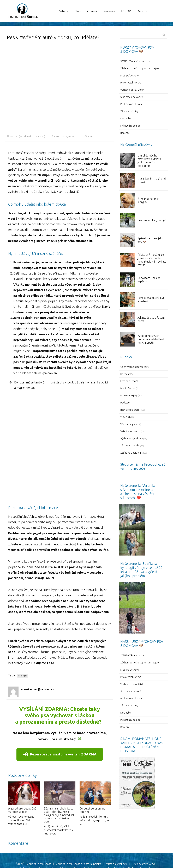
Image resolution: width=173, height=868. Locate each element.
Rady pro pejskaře (130, 410)
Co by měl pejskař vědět (133, 367)
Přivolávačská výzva (131, 83)
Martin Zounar (128, 388)
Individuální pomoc (130, 126)
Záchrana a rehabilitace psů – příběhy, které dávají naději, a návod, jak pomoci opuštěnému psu (59, 790)
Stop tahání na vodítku (132, 97)
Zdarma (92, 11)
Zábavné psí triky (129, 111)
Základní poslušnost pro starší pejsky (140, 68)
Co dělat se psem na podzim (92, 785)
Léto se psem (128, 381)
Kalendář (125, 374)
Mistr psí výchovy (130, 76)
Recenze (109, 11)
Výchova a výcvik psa (132, 439)
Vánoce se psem (129, 424)
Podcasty (125, 403)
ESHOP (126, 11)
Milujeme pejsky (129, 395)
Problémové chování (131, 104)
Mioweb (102, 860)
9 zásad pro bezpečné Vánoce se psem (22, 785)
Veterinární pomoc (130, 431)
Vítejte (64, 11)
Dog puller (126, 119)
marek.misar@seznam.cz (65, 136)
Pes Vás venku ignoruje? (152, 220)
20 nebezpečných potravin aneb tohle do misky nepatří (151, 339)
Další (140, 11)
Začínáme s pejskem (131, 453)
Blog (78, 11)
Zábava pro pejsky (130, 446)
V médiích (126, 417)
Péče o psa (23, 651)
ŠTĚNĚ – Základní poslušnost (135, 61)
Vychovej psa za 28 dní (132, 90)
